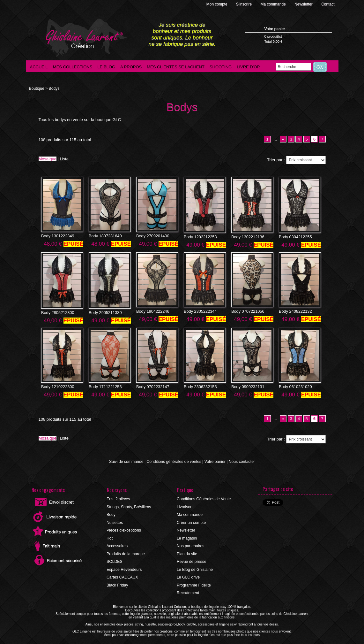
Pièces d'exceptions (124, 529)
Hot (110, 537)
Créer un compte (191, 521)
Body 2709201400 (152, 236)
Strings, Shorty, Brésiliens (129, 506)
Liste (64, 159)
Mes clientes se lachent (176, 67)
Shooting (221, 67)
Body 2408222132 (294, 311)
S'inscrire (244, 4)
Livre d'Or (248, 67)
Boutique (37, 88)
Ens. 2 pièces (118, 498)
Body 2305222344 (199, 311)
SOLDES (115, 560)
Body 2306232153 (199, 386)
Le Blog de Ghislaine (195, 567)
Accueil (39, 67)
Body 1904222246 (152, 311)
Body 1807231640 (104, 236)
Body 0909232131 (247, 386)
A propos (131, 67)
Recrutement (188, 590)
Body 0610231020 (294, 386)
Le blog (106, 67)
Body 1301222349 (57, 236)
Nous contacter (241, 461)
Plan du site (187, 552)
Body (111, 514)
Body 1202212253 (199, 237)
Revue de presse (192, 560)
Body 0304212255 (294, 237)
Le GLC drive (188, 575)
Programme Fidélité (194, 583)
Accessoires (117, 544)
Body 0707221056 (247, 311)
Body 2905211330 (104, 312)
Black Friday (117, 583)
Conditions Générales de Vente (204, 498)
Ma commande (274, 4)
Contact (328, 4)
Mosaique (48, 159)
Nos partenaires (191, 544)
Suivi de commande (127, 461)
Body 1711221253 (104, 386)
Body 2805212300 (57, 312)
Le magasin (187, 537)
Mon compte (217, 4)
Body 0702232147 (152, 386)
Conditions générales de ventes (174, 461)
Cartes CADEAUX (122, 575)
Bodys (54, 88)
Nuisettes (115, 521)
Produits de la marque (126, 552)
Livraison (185, 506)
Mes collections (73, 67)
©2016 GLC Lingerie (163, 642)
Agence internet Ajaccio (200, 642)
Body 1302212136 (247, 237)
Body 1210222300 (57, 386)
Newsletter (304, 4)
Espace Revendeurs (124, 567)
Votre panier (214, 461)
